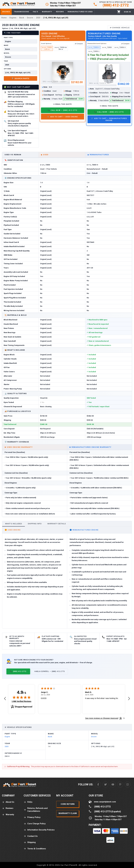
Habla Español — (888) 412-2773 (50, 671)
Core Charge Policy (35, 824)
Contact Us (31, 836)
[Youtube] (113, 784)
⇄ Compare (79, 44)
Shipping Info (35, 524)
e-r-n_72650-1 (94, 51)
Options (7, 69)
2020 (7, 746)
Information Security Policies (39, 830)
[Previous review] (5, 699)
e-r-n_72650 (107, 47)
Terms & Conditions (35, 849)
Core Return (68, 804)
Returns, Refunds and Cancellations (36, 810)
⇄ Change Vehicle (120, 28)
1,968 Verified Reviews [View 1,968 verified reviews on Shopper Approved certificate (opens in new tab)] (21, 701)
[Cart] (119, 12)
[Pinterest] (120, 784)
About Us (8, 802)
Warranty (8, 815)
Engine (7, 737)
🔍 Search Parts (20, 78)
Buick (50, 737)
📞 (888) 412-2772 (18, 671)
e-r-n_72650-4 (94, 47)
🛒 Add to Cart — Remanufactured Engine (109, 119)
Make (6, 45)
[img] (22, 697)
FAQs (28, 802)
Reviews (8, 808)
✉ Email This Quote (63, 104)
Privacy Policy (32, 817)
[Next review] (129, 699)
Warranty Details (57, 524)
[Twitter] (105, 784)
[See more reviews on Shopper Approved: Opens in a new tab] (102, 718)
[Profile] (127, 12)
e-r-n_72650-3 (120, 47)
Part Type (8, 38)
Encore (94, 737)
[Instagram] (128, 784)
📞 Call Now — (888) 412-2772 (62, 110)
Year (6, 61)
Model (7, 53)
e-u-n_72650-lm (61, 48)
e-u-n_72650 (47, 48)
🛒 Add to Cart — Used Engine (63, 117)
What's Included (13, 524)
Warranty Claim (68, 813)
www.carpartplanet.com (105, 802)
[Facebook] (98, 784)
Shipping (30, 842)
